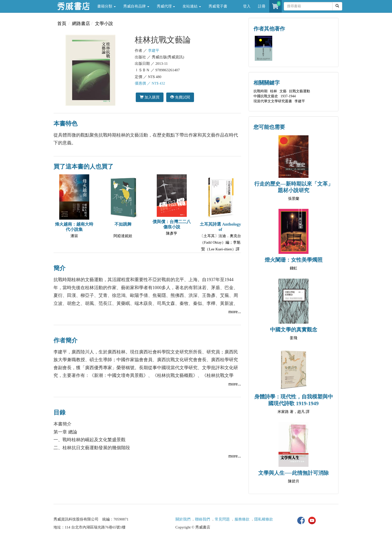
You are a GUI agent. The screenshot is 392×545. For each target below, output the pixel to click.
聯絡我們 (202, 519)
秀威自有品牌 (136, 6)
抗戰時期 (260, 91)
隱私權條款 (264, 519)
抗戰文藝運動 (299, 91)
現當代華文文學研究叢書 (273, 101)
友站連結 (192, 6)
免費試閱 (180, 97)
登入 (247, 6)
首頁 (62, 24)
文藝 (283, 91)
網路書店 (81, 24)
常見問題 (222, 519)
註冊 (262, 6)
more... (235, 312)
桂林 (273, 91)
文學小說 (104, 24)
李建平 (154, 51)
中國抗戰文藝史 (266, 96)
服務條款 (242, 519)
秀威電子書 (218, 6)
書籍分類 (106, 6)
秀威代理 (166, 6)
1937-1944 (288, 96)
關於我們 (183, 519)
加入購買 (150, 97)
